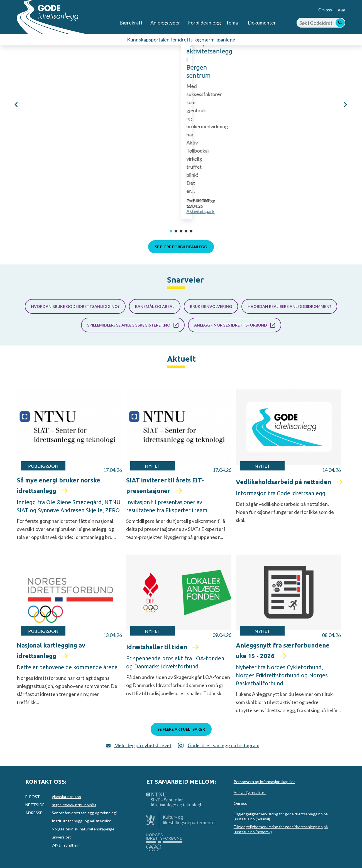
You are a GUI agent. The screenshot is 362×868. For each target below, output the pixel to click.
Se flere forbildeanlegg (181, 247)
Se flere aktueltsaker (181, 729)
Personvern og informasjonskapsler (264, 782)
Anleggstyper (165, 23)
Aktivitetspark (123, 211)
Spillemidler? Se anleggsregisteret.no (129, 325)
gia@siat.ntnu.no (66, 797)
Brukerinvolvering (211, 306)
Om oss (325, 10)
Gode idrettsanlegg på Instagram (223, 745)
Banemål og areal (155, 306)
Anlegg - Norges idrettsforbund (231, 325)
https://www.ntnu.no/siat (74, 805)
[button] (17, 117)
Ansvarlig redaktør (250, 792)
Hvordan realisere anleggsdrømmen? (289, 306)
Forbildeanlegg (204, 23)
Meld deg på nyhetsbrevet (143, 745)
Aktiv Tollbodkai (106, 166)
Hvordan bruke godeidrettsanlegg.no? (75, 306)
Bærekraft (131, 23)
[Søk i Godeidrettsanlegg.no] (321, 23)
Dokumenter (262, 23)
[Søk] (340, 23)
